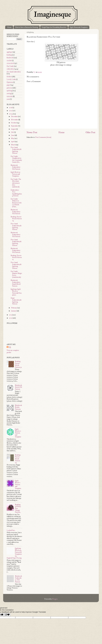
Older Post (90, 132)
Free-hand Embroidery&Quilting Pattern (16, 150)
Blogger (55, 599)
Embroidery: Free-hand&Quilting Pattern (16, 193)
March (13, 145)
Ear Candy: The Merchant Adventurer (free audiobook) (16, 183)
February (14, 308)
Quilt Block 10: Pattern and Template (18, 433)
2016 (11, 108)
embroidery (10, 69)
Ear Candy (10, 66)
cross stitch (10, 63)
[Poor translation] (7, 615)
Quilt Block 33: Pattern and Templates (15, 174)
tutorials (10, 96)
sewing (9, 93)
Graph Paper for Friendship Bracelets (54, 27)
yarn (8, 99)
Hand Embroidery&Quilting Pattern (16, 301)
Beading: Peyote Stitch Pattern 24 (16, 219)
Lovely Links (11, 79)
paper (8, 85)
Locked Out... (11, 530)
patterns (9, 88)
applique (10, 52)
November (15, 120)
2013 (11, 315)
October (14, 123)
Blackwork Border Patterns (18, 407)
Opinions (10, 82)
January (14, 311)
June (13, 135)
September (15, 126)
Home (9, 27)
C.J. (10, 347)
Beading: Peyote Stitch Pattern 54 (18, 459)
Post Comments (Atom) (43, 137)
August (14, 129)
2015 (11, 111)
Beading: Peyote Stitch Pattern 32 (18, 364)
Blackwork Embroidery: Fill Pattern (16, 167)
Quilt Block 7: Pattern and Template (18, 485)
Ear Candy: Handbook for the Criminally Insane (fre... (16, 159)
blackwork (10, 58)
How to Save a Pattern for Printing (27, 27)
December (15, 116)
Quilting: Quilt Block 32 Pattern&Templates (16, 292)
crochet (9, 60)
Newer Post (32, 132)
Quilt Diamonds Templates (79, 27)
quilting (9, 91)
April (13, 142)
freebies (9, 77)
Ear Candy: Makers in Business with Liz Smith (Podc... (16, 203)
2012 (11, 318)
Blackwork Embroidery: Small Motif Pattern (16, 283)
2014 (11, 114)
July (13, 132)
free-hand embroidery (14, 72)
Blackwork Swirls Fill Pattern (18, 387)
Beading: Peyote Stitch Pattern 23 (16, 257)
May (13, 138)
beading (9, 55)
